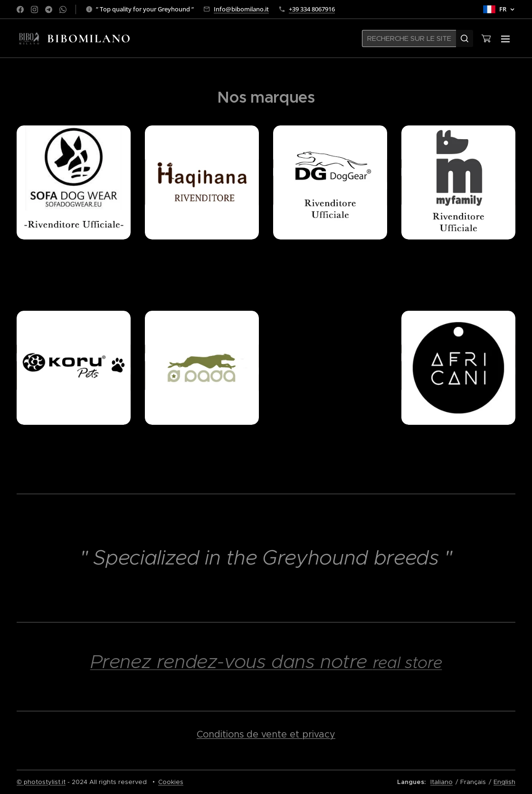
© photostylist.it (41, 782)
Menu (505, 39)
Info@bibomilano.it (241, 9)
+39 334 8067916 (312, 9)
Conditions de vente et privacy (266, 734)
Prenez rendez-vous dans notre (232, 661)
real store (408, 663)
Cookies (171, 782)
